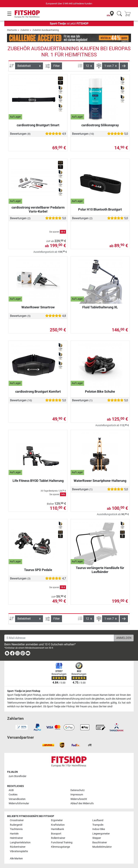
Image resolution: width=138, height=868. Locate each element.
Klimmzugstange (60, 847)
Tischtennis (16, 829)
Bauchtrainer (100, 843)
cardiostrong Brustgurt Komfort (38, 391)
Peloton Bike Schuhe (100, 391)
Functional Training (62, 843)
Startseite (12, 30)
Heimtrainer (16, 838)
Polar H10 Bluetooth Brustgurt (100, 209)
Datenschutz (78, 790)
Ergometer (57, 820)
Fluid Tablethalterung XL (100, 307)
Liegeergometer (101, 834)
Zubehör (25, 30)
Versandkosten (17, 799)
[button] (124, 66)
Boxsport (56, 834)
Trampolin (98, 825)
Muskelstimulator (102, 847)
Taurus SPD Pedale (38, 570)
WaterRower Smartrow (38, 307)
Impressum (77, 795)
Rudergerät (16, 825)
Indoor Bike (99, 829)
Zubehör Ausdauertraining (46, 30)
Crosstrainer (17, 820)
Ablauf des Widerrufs (82, 803)
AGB (11, 790)
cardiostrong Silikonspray (100, 125)
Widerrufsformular (19, 803)
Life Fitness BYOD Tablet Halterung (38, 481)
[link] (7, 654)
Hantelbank (57, 829)
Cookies (13, 795)
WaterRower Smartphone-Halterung (100, 481)
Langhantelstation (20, 843)
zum (18, 776)
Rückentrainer (18, 847)
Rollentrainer (58, 838)
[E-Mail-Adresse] (59, 638)
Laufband (98, 820)
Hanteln (14, 834)
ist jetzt (69, 24)
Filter (57, 66)
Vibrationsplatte (19, 851)
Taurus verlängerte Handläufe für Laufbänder (100, 570)
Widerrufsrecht (79, 799)
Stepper (97, 838)
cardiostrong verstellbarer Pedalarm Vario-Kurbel (38, 209)
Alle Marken (16, 859)
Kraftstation (58, 825)
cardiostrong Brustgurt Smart (38, 125)
